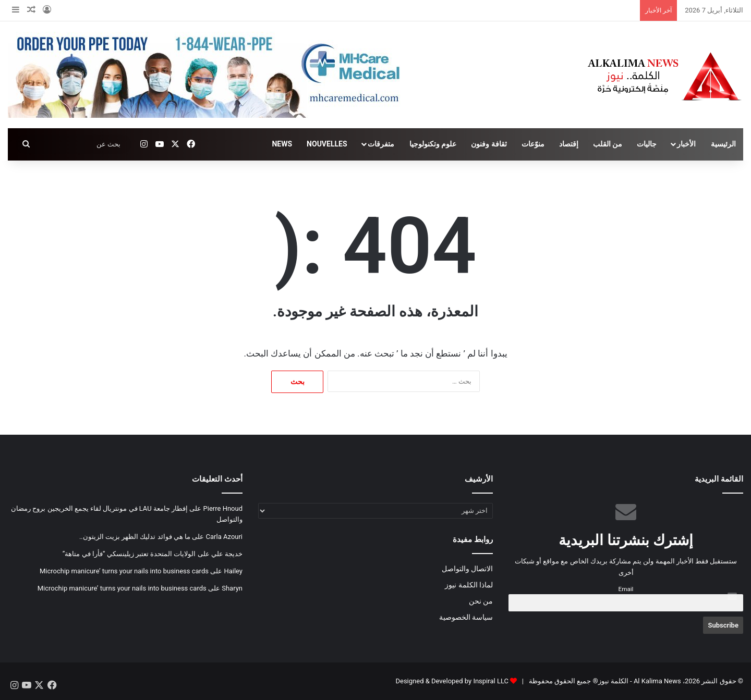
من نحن (481, 601)
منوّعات (533, 144)
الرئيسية (723, 144)
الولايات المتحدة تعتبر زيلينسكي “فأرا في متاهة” (129, 554)
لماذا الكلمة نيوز (469, 585)
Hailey (233, 571)
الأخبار (686, 144)
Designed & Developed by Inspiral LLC (452, 681)
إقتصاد (569, 144)
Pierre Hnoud (223, 508)
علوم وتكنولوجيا (433, 144)
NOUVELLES (327, 144)
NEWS (282, 144)
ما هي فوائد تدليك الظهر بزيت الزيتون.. (135, 537)
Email (626, 589)
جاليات (647, 144)
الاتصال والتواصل (467, 569)
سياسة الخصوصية (466, 617)
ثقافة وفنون (489, 144)
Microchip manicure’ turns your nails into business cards (124, 571)
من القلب (608, 144)
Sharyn (232, 588)
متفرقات (381, 144)
